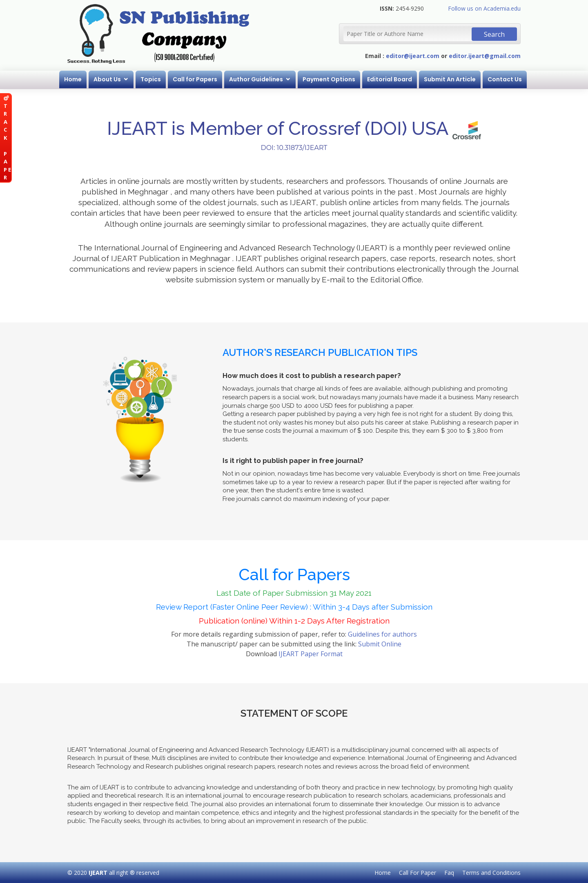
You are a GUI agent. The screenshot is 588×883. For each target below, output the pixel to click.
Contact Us (505, 79)
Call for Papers (195, 79)
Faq (449, 873)
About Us (107, 79)
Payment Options (329, 79)
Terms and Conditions (491, 873)
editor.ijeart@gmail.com (485, 56)
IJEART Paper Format (311, 654)
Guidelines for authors (382, 634)
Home (73, 79)
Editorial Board (390, 79)
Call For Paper (418, 873)
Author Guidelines (256, 79)
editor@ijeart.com (413, 56)
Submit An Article (450, 79)
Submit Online (380, 644)
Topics (151, 79)
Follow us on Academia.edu (484, 8)
